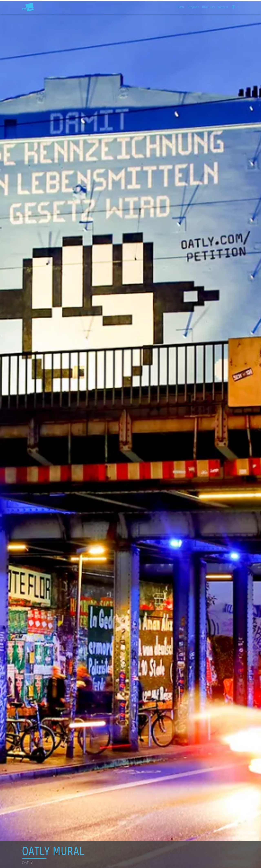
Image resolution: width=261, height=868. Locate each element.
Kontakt (223, 7)
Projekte (193, 7)
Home (181, 7)
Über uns (208, 7)
